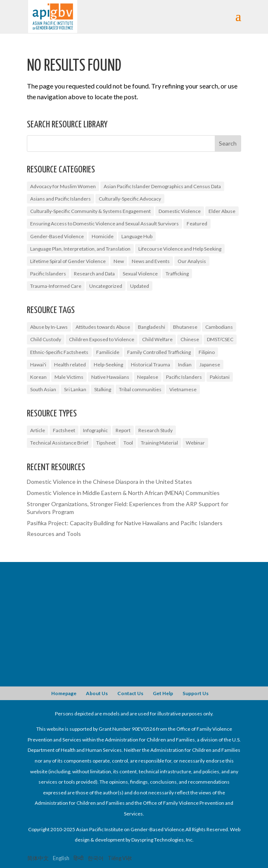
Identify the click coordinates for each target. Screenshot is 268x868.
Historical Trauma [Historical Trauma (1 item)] (151, 365)
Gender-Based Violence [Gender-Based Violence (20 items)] (57, 236)
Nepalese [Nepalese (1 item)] (148, 377)
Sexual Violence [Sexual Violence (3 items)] (140, 274)
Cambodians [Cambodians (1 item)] (219, 327)
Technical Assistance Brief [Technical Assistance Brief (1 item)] (59, 443)
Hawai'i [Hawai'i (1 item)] (38, 365)
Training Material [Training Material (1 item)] (159, 443)
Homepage (64, 693)
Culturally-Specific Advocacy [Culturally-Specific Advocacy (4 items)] (130, 199)
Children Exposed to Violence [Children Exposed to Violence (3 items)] (102, 339)
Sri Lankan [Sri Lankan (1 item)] (75, 389)
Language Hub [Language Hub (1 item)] (137, 236)
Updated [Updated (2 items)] (140, 286)
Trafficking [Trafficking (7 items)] (177, 274)
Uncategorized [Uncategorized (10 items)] (106, 286)
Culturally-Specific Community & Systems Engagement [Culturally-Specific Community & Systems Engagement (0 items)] (90, 211)
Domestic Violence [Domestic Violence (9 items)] (180, 211)
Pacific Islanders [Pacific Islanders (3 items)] (184, 377)
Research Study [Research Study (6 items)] (155, 430)
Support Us (196, 693)
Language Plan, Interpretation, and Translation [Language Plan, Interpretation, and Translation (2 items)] (80, 249)
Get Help (163, 693)
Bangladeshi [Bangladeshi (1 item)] (152, 327)
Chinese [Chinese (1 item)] (190, 339)
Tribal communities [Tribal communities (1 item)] (140, 389)
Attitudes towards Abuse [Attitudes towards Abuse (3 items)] (103, 327)
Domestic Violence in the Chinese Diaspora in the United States (109, 482)
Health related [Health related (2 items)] (70, 365)
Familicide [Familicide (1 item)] (108, 352)
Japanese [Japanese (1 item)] (210, 365)
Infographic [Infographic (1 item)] (95, 430)
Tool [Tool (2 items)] (128, 443)
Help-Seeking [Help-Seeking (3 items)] (108, 365)
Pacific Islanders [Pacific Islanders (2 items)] (48, 274)
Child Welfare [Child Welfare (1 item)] (157, 339)
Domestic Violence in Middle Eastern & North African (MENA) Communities (123, 493)
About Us (97, 693)
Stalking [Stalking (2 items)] (103, 389)
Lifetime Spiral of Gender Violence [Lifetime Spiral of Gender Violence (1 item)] (68, 261)
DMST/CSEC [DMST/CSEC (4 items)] (220, 339)
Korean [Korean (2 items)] (38, 377)
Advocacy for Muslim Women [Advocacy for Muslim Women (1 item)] (63, 186)
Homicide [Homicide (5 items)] (103, 236)
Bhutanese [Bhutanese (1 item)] (185, 327)
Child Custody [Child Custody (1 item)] (46, 339)
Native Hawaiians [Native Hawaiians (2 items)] (110, 377)
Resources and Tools (54, 534)
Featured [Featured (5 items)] (197, 224)
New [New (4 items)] (119, 261)
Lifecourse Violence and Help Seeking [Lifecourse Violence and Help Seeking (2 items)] (180, 249)
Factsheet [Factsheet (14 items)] (64, 430)
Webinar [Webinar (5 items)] (195, 443)
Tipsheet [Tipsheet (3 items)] (106, 443)
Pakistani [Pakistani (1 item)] (220, 377)
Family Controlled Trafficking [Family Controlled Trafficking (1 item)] (159, 352)
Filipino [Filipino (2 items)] (207, 352)
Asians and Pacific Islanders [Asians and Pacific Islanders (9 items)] (60, 199)
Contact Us (130, 693)
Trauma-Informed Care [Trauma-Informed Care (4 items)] (56, 286)
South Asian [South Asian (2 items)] (43, 389)
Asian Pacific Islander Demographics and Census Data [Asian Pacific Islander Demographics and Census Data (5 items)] (162, 186)
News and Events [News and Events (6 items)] (151, 261)
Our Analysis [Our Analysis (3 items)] (192, 261)
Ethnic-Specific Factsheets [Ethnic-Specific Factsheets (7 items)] (59, 352)
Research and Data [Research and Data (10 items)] (94, 274)
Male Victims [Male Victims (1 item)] (69, 377)
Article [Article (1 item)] (38, 430)
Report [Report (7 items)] (123, 430)
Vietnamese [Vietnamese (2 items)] (183, 389)
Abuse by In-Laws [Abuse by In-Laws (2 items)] (49, 327)
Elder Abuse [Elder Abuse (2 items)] (222, 211)
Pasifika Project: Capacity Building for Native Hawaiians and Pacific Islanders (125, 523)
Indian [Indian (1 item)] (185, 365)
